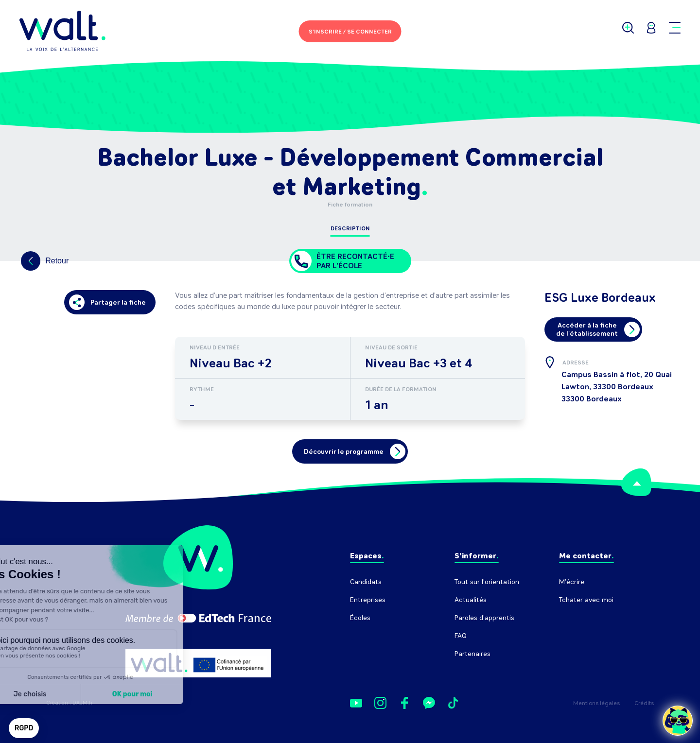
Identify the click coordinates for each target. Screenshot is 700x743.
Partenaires (472, 654)
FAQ (461, 636)
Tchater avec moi (586, 600)
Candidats (366, 582)
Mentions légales (596, 703)
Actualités (471, 600)
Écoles (360, 618)
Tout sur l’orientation (487, 582)
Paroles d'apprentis (484, 618)
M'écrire (572, 582)
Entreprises (368, 600)
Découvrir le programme (355, 451)
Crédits (644, 703)
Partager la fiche (107, 302)
